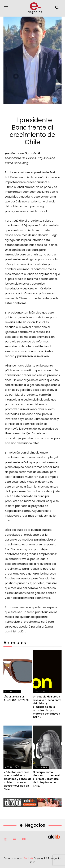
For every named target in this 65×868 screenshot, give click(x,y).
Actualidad (12, 692)
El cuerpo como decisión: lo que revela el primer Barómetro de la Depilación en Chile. (47, 779)
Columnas (41, 692)
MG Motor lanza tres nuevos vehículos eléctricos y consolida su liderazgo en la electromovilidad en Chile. (18, 781)
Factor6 (28, 858)
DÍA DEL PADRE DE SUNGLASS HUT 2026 (16, 698)
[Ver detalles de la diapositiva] (32, 802)
